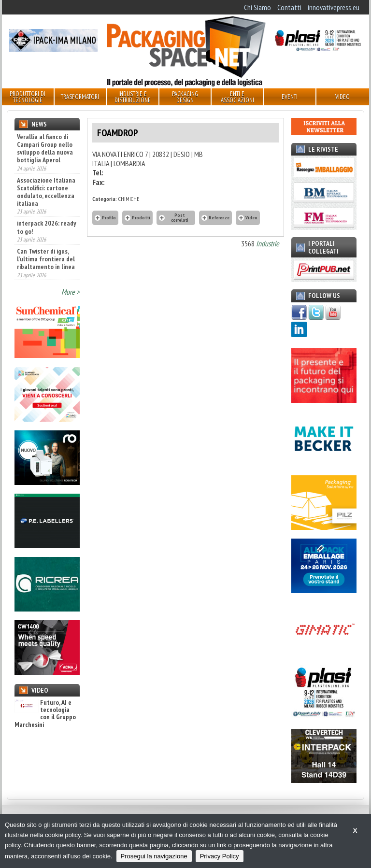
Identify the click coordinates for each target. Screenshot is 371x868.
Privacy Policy (220, 856)
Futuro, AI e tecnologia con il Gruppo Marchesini (45, 714)
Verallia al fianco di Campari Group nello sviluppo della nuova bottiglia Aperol (45, 148)
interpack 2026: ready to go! (47, 227)
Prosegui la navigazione (154, 856)
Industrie (268, 243)
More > (71, 292)
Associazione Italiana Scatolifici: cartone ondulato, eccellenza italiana (46, 192)
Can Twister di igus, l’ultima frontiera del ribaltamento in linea (46, 259)
